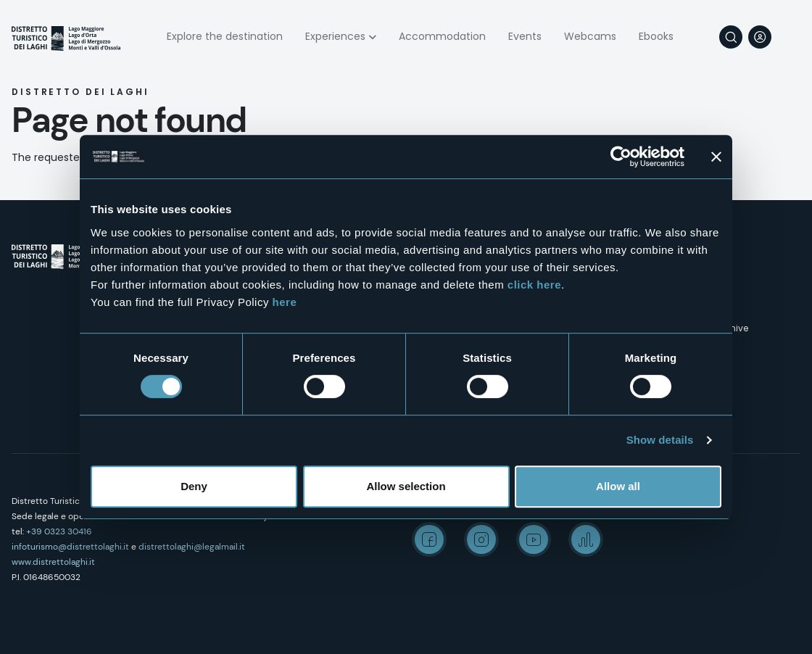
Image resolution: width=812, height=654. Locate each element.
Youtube (534, 539)
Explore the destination (225, 36)
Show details (660, 440)
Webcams (590, 36)
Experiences (335, 36)
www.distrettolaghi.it (53, 562)
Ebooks (656, 36)
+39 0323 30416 (59, 531)
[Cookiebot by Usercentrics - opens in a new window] (621, 157)
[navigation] (789, 37)
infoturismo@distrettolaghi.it (70, 547)
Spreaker (586, 539)
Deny (194, 486)
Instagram (481, 539)
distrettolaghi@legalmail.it (192, 547)
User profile (760, 37)
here (285, 302)
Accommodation (442, 36)
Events (525, 36)
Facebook (429, 539)
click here (534, 285)
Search (731, 37)
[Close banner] (716, 157)
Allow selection (406, 486)
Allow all (618, 486)
